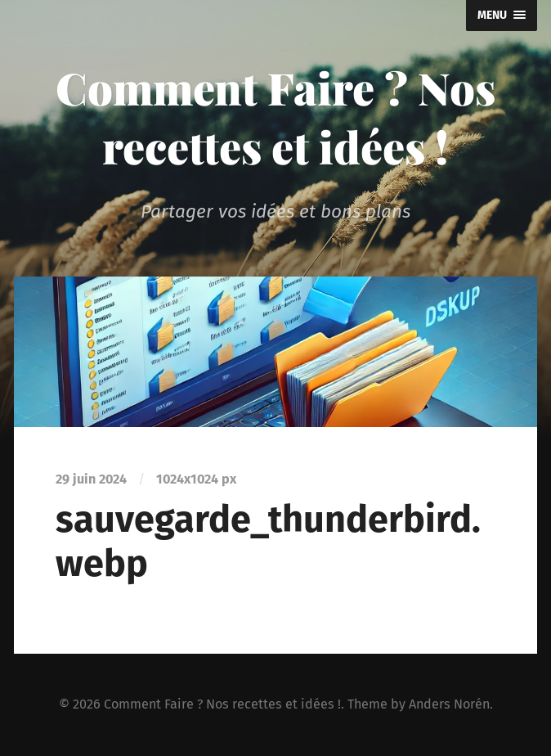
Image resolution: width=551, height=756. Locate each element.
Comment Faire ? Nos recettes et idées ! (275, 117)
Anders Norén (449, 704)
